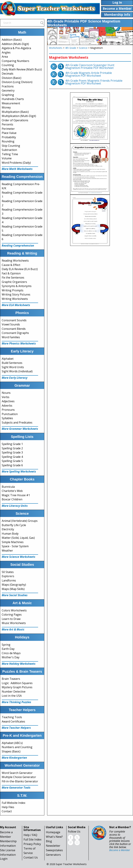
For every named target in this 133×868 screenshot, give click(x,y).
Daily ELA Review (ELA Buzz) (20, 269)
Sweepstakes (54, 850)
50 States (8, 572)
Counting (8, 65)
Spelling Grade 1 (12, 444)
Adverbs (7, 406)
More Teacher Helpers (16, 728)
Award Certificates (13, 721)
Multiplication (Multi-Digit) (19, 116)
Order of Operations (15, 120)
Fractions (8, 86)
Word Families (11, 337)
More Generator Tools (16, 788)
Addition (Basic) (12, 40)
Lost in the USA (12, 696)
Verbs (6, 397)
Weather (7, 551)
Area (5, 57)
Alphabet (8, 359)
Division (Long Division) (17, 82)
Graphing (8, 95)
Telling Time (10, 154)
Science (83, 48)
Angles (6, 52)
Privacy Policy (32, 844)
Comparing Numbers (15, 61)
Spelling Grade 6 (12, 465)
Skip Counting (11, 146)
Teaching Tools (12, 717)
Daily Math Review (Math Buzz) (22, 69)
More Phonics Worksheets (19, 343)
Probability (9, 137)
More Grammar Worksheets (20, 429)
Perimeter (8, 129)
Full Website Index (14, 803)
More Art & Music (13, 629)
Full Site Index (32, 839)
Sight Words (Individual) (17, 371)
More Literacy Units (15, 506)
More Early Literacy (15, 378)
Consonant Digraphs (15, 333)
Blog (49, 841)
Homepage (53, 832)
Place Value (9, 133)
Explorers (8, 576)
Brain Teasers (11, 679)
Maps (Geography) (14, 585)
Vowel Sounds (11, 324)
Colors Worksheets (14, 610)
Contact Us (31, 857)
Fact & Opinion (11, 273)
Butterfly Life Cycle (14, 525)
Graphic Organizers (14, 282)
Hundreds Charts (13, 99)
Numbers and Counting (17, 747)
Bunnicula (8, 487)
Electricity (8, 529)
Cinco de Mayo (11, 653)
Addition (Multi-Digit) (15, 44)
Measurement (11, 103)
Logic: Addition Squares (17, 683)
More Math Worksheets (17, 169)
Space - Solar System (15, 546)
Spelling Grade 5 (12, 461)
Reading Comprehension (18, 246)
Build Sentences (12, 363)
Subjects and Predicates (17, 422)
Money (6, 107)
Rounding (8, 141)
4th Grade (71, 48)
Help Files (8, 807)
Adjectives (8, 401)
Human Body (10, 534)
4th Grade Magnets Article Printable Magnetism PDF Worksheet (89, 74)
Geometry (8, 90)
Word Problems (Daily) (16, 163)
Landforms (9, 580)
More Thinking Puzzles (16, 702)
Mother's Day (11, 657)
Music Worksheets (14, 623)
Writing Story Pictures (16, 294)
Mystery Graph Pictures (17, 687)
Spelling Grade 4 (12, 457)
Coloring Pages (12, 615)
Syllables (7, 418)
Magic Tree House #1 (16, 495)
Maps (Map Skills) (13, 589)
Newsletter (53, 846)
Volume (7, 158)
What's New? (54, 837)
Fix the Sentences (13, 278)
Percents (7, 124)
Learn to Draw (11, 619)
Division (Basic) (12, 78)
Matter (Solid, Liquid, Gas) (18, 538)
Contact (7, 811)
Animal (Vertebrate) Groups (20, 521)
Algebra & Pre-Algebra (16, 48)
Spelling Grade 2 (12, 448)
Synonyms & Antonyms (17, 286)
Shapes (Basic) (11, 751)
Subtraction (9, 150)
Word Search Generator (17, 773)
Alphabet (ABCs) (12, 743)
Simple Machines (13, 542)
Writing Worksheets (15, 299)
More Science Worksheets (19, 557)
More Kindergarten (14, 758)
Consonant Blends (14, 329)
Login (4, 859)
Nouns (6, 393)
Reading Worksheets (15, 261)
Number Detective (14, 692)
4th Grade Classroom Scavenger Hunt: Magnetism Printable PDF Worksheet (90, 66)
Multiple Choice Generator (19, 777)
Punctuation (10, 414)
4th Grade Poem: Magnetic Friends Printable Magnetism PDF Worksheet (94, 82)
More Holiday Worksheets (19, 664)
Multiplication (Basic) (15, 112)
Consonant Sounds (14, 320)
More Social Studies (15, 595)
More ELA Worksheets (16, 305)
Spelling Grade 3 (12, 452)
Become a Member (120, 850)
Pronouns (8, 410)
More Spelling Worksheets (19, 471)
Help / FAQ (30, 835)
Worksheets (56, 48)
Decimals (8, 74)
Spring (6, 645)
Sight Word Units (13, 367)
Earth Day (8, 649)
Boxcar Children (12, 499)
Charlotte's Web (12, 491)
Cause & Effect (11, 265)
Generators (53, 855)
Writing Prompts (13, 290)
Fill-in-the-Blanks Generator (20, 781)
